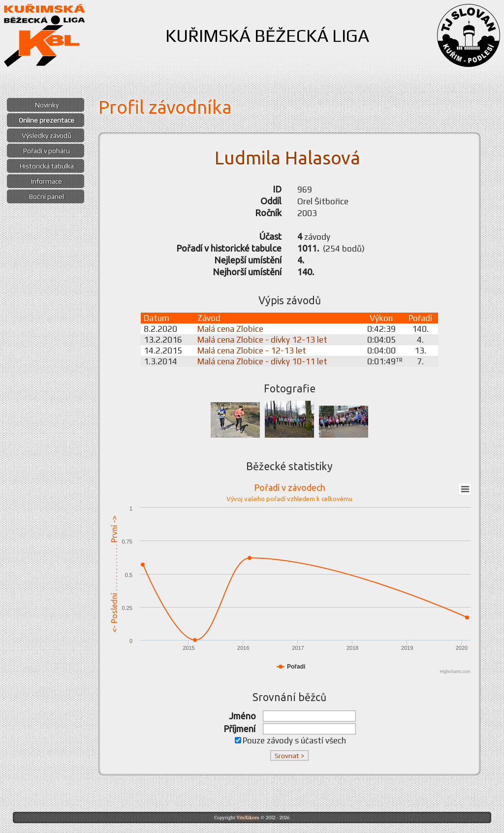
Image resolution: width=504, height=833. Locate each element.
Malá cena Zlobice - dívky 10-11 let (262, 361)
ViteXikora (248, 817)
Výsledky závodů (47, 135)
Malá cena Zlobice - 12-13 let (252, 351)
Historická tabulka (47, 166)
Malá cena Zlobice (230, 329)
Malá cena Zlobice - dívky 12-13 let (262, 340)
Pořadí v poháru (47, 151)
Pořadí (420, 318)
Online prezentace (47, 120)
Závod (209, 318)
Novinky (47, 105)
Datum (157, 318)
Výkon (381, 318)
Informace (47, 181)
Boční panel (47, 196)
